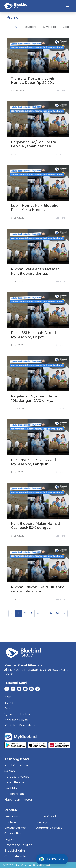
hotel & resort (46, 816)
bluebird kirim (15, 850)
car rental (12, 822)
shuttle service (15, 828)
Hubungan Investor (18, 799)
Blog (8, 708)
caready (41, 822)
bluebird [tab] (31, 27)
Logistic (10, 839)
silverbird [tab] (49, 27)
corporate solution (18, 856)
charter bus (13, 833)
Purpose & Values (17, 777)
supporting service (49, 828)
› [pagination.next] (64, 613)
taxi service (13, 816)
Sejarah (10, 771)
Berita (9, 703)
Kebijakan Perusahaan (20, 725)
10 (58, 613)
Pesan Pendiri (14, 782)
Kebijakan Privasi (16, 720)
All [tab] (16, 27)
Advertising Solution (18, 845)
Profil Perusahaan (17, 765)
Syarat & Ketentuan (18, 714)
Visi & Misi (11, 788)
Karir (8, 697)
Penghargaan (14, 794)
